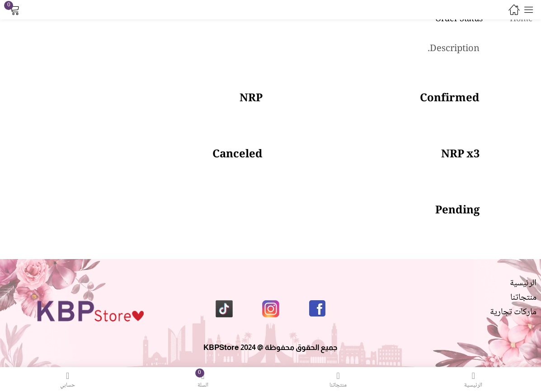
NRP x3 (460, 155)
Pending (457, 211)
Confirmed (450, 99)
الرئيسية (523, 283)
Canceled (238, 155)
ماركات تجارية (513, 312)
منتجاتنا (523, 298)
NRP (251, 99)
